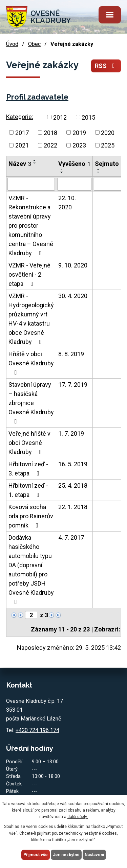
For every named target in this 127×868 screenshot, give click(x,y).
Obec (34, 44)
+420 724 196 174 (37, 730)
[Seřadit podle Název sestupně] (35, 163)
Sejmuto (109, 164)
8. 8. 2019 (71, 354)
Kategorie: (20, 117)
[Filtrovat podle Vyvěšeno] (74, 184)
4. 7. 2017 (71, 537)
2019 (79, 132)
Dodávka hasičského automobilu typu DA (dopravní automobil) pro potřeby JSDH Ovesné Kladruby (31, 569)
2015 (88, 117)
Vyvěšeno (74, 164)
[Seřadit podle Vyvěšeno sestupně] (62, 172)
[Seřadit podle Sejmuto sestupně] (99, 172)
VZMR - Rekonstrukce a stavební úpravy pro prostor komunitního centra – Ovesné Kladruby (31, 225)
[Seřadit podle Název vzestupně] (35, 160)
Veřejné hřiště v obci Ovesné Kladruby (29, 443)
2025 (108, 145)
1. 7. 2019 (71, 433)
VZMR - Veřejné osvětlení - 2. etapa (29, 274)
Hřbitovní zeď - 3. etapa (28, 469)
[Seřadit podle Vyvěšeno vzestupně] (62, 170)
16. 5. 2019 (73, 464)
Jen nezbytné (66, 855)
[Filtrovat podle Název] (31, 184)
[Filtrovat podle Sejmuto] (109, 184)
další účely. (78, 817)
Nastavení (94, 855)
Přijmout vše (36, 855)
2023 (79, 145)
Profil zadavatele (37, 97)
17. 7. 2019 (73, 385)
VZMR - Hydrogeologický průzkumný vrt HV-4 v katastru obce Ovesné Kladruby (31, 319)
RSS (106, 66)
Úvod (12, 44)
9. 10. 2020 (73, 265)
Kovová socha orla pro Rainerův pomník (31, 516)
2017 (22, 132)
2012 (60, 117)
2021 (22, 145)
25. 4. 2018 (73, 485)
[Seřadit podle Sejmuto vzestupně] (99, 170)
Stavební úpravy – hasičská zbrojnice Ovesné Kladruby (31, 403)
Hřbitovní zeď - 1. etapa (28, 490)
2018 (50, 132)
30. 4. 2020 (73, 296)
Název (20, 164)
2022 (50, 145)
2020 (108, 132)
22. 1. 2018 (73, 507)
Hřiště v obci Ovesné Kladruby (31, 363)
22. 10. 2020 (67, 203)
